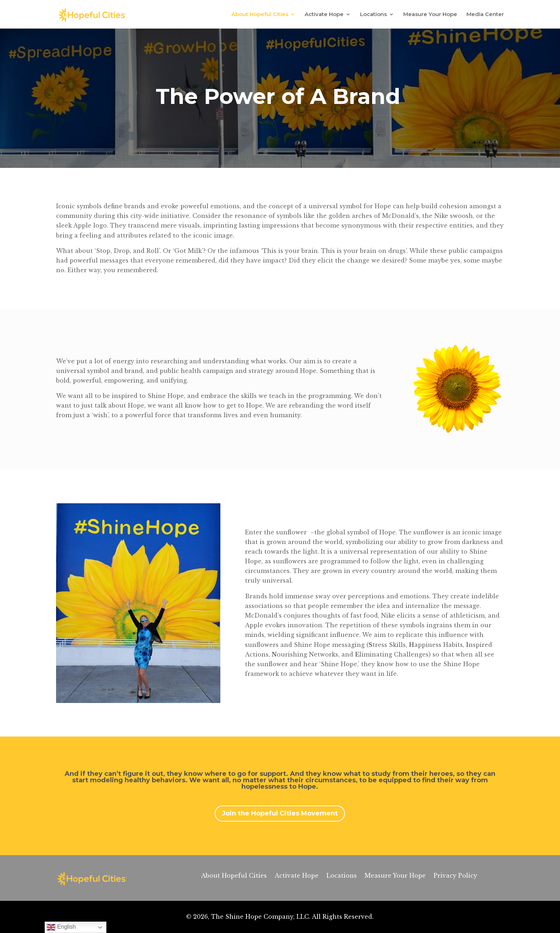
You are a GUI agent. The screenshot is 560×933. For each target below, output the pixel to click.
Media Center (485, 15)
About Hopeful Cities (260, 15)
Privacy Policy (455, 876)
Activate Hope (324, 15)
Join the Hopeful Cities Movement (280, 813)
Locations (373, 15)
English (61, 927)
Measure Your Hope (430, 15)
